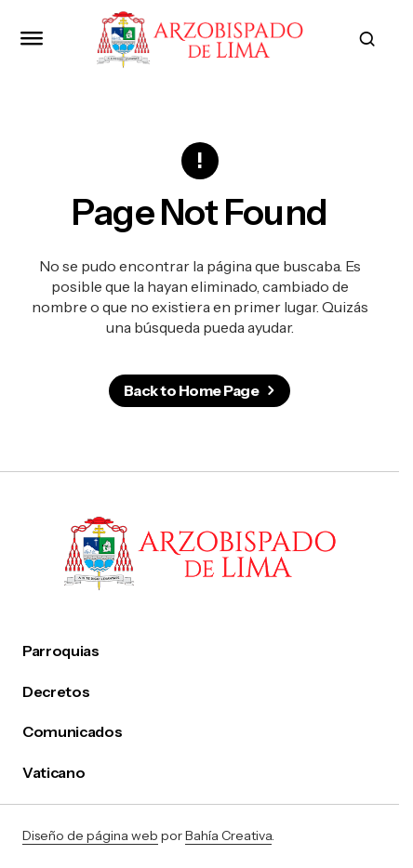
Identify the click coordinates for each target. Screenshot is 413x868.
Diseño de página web (90, 835)
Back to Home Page (192, 390)
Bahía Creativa (228, 835)
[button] (32, 39)
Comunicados (72, 732)
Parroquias (61, 651)
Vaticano (53, 773)
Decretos (56, 692)
